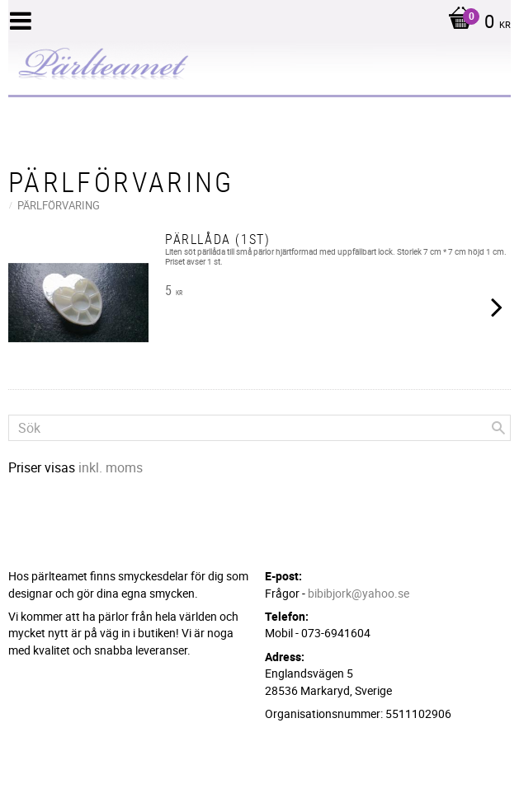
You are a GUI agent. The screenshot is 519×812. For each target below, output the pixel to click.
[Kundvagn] (475, 23)
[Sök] (498, 428)
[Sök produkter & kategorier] (259, 428)
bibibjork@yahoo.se (359, 593)
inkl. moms (111, 467)
